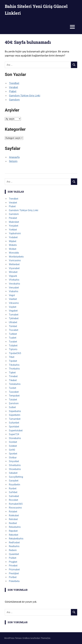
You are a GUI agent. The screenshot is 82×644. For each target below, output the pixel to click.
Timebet (13, 376)
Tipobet (13, 361)
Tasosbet (14, 392)
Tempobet (14, 396)
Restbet (13, 523)
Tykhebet (14, 318)
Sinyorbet (14, 461)
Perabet (13, 218)
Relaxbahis (15, 527)
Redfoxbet (14, 543)
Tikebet (13, 380)
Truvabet (14, 330)
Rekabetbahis (16, 539)
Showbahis (15, 469)
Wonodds (14, 253)
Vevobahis (14, 284)
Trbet (12, 357)
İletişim (13, 161)
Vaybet (13, 307)
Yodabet (13, 237)
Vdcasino (14, 303)
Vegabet (13, 311)
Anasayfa (14, 157)
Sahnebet (14, 496)
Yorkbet (13, 230)
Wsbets (13, 245)
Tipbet (12, 373)
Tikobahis (14, 365)
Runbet (13, 488)
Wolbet (13, 249)
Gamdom (14, 100)
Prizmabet (14, 570)
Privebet (13, 566)
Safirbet (13, 492)
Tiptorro (13, 349)
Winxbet (13, 272)
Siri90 (12, 450)
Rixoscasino (15, 508)
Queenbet (14, 554)
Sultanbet (14, 423)
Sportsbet (14, 427)
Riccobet (13, 500)
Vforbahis (14, 280)
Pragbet (13, 562)
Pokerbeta (14, 581)
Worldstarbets (16, 257)
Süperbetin (15, 415)
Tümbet (13, 326)
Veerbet (13, 299)
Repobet (13, 531)
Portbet (13, 577)
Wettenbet (14, 264)
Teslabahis (15, 384)
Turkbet (13, 334)
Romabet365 (16, 504)
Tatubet (13, 400)
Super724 (14, 434)
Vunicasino (15, 260)
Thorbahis (14, 369)
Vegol (12, 295)
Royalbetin (15, 485)
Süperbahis (15, 411)
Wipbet (13, 241)
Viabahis (14, 291)
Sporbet (13, 454)
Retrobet (13, 519)
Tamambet (15, 419)
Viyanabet (14, 268)
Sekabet (13, 473)
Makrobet (14, 222)
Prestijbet (14, 573)
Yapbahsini (15, 233)
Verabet (14, 87)
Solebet (13, 446)
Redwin (13, 550)
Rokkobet (14, 515)
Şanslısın (14, 403)
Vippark (13, 276)
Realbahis (14, 546)
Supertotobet (16, 431)
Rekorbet (14, 535)
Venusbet (14, 288)
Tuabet (13, 338)
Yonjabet (14, 226)
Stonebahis (15, 438)
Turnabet (14, 315)
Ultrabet (13, 322)
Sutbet (12, 407)
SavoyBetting (16, 477)
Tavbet (12, 388)
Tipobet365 (15, 353)
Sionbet (13, 442)
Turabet (13, 342)
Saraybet (14, 481)
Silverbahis (15, 465)
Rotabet (13, 512)
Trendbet (14, 83)
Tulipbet (13, 346)
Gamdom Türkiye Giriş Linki (25, 96)
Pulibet (13, 558)
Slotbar (13, 458)
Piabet (13, 91)
